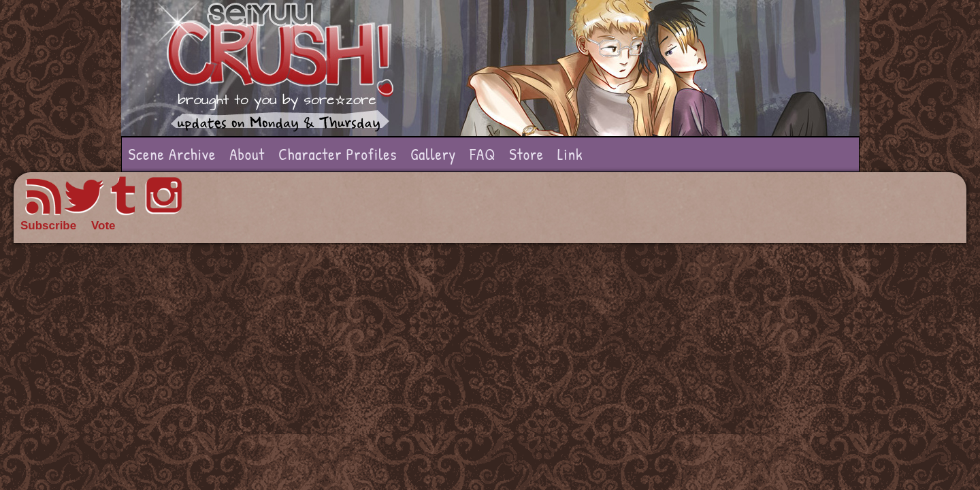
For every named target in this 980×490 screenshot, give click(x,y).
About (247, 154)
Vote (103, 226)
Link (570, 154)
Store (526, 154)
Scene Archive (173, 154)
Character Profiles (338, 154)
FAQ (483, 154)
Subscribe (48, 226)
